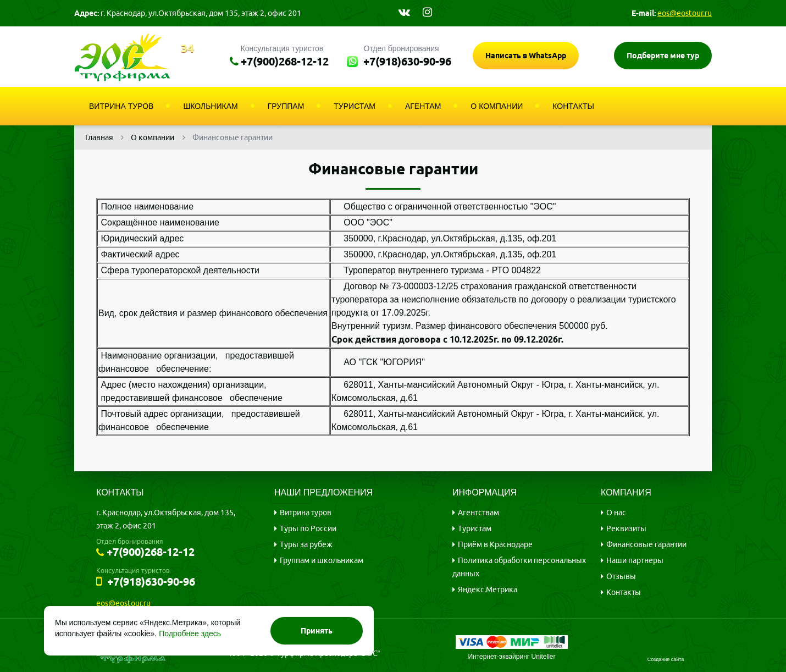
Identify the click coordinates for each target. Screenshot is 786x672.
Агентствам (478, 513)
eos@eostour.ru (685, 13)
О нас (616, 513)
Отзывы (621, 576)
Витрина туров (306, 513)
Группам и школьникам (322, 560)
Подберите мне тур (663, 56)
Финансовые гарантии (646, 544)
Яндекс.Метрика (488, 590)
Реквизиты (626, 528)
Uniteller (544, 657)
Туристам (475, 528)
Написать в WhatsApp (526, 56)
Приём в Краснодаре (495, 544)
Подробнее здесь (190, 634)
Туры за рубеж (306, 544)
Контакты (624, 592)
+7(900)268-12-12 (285, 61)
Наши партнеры (635, 560)
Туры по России (308, 528)
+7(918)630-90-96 (407, 61)
